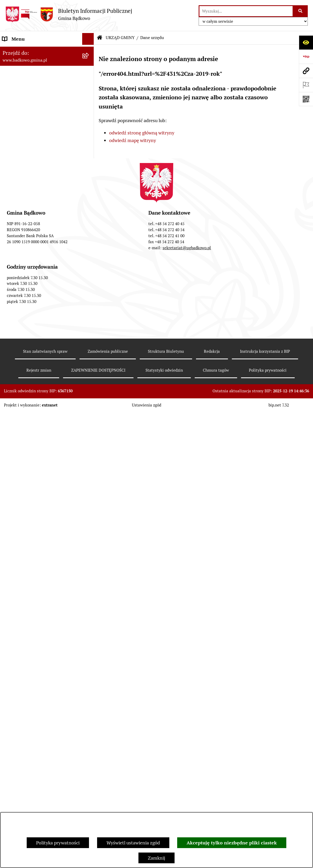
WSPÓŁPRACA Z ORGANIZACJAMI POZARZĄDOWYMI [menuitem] (39, 445)
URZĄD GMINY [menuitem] (18, 51)
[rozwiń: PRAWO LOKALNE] (89, 154)
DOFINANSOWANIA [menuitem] (23, 304)
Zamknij (156, 858)
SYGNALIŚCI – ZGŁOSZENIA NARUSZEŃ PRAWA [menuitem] (32, 567)
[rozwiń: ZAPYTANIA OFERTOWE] (89, 269)
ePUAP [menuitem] (10, 328)
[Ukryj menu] (88, 39)
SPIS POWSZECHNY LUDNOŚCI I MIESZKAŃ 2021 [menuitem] (37, 390)
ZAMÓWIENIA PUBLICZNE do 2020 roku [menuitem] (39, 254)
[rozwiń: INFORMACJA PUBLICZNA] (89, 472)
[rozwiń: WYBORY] (89, 189)
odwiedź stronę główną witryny (142, 133)
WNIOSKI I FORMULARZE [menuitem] (29, 316)
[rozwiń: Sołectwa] (89, 127)
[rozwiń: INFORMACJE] (89, 165)
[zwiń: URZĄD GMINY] (89, 51)
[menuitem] (47, 66)
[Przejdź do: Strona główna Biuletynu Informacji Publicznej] (100, 38)
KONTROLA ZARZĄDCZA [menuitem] (29, 583)
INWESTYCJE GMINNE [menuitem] (26, 293)
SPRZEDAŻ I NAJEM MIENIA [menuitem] (32, 281)
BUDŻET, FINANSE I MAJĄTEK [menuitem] (34, 177)
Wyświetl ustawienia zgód (133, 843)
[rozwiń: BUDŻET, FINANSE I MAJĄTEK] (89, 177)
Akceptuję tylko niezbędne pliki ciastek (232, 843)
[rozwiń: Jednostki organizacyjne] (89, 111)
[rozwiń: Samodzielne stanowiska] (89, 96)
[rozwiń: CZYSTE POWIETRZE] (89, 514)
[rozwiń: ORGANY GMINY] (89, 142)
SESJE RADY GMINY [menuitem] (23, 429)
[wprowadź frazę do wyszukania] (246, 11)
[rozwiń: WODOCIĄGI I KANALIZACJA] (89, 352)
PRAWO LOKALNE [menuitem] (21, 153)
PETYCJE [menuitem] (12, 418)
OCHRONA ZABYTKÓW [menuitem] (27, 503)
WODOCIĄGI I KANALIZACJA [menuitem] (33, 352)
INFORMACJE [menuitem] (16, 165)
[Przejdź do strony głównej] (69, 14)
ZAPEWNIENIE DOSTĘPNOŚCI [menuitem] (34, 460)
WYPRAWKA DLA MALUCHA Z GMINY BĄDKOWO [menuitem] (35, 530)
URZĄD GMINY (120, 38)
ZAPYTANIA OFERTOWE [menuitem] (28, 269)
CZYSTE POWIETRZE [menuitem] (24, 514)
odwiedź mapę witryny (133, 140)
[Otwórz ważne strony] (306, 85)
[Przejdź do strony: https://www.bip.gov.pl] (306, 57)
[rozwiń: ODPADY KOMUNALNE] (89, 340)
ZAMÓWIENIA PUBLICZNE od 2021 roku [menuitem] (39, 235)
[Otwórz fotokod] (306, 99)
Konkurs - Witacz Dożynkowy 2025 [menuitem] (39, 595)
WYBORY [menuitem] (12, 189)
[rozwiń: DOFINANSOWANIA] (89, 305)
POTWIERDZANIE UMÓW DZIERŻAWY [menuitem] (29, 549)
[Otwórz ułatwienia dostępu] (306, 42)
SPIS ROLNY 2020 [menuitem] (21, 375)
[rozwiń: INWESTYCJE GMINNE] (89, 293)
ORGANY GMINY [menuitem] (20, 142)
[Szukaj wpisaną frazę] (301, 11)
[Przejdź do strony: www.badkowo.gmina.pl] (306, 71)
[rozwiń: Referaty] (89, 81)
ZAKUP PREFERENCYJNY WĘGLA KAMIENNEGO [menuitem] (37, 487)
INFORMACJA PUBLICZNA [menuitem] (30, 472)
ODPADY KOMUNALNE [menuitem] (27, 340)
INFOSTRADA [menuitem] (17, 406)
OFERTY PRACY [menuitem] (19, 363)
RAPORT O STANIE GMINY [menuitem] (30, 201)
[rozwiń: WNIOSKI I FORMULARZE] (89, 316)
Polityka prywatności (58, 843)
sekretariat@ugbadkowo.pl (187, 711)
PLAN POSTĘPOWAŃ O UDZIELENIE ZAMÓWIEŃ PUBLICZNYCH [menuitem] (40, 216)
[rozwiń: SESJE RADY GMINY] (89, 430)
